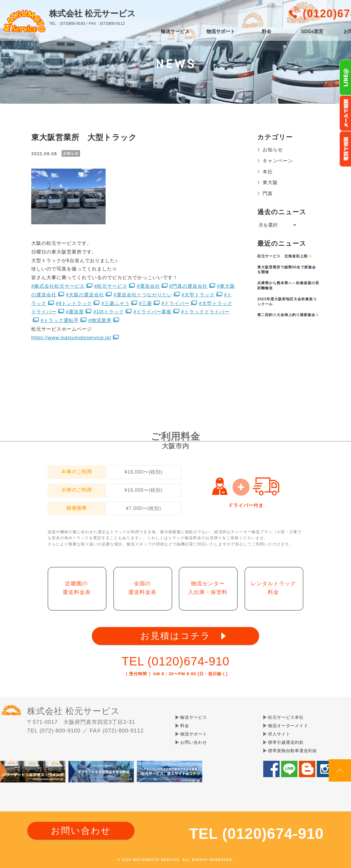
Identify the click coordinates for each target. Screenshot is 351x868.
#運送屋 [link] (75, 312)
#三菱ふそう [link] (116, 303)
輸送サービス (175, 32)
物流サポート (221, 32)
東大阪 (270, 182)
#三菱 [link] (145, 303)
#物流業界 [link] (100, 320)
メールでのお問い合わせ (345, 113)
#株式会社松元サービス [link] (58, 286)
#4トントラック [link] (74, 303)
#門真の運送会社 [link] (188, 286)
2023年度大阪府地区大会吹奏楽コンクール (287, 302)
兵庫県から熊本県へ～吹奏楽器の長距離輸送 (288, 286)
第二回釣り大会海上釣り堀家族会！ (288, 315)
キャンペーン (278, 161)
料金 (267, 32)
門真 (268, 193)
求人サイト (279, 734)
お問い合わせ (194, 742)
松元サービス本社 (286, 717)
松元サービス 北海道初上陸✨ (285, 256)
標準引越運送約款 (286, 742)
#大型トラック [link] (198, 295)
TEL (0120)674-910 (175, 661)
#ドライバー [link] (175, 303)
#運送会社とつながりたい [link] (143, 295)
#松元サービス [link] (111, 286)
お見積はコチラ (175, 636)
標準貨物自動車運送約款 (293, 751)
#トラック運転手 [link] (60, 320)
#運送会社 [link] (148, 286)
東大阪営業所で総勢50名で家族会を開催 (287, 270)
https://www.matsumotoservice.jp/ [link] (71, 338)
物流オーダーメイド (288, 726)
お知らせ (273, 150)
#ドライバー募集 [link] (152, 312)
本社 (268, 172)
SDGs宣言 (312, 32)
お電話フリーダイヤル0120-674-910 (345, 149)
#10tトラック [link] (109, 312)
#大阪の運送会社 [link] (85, 295)
